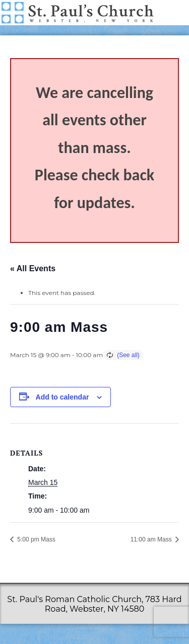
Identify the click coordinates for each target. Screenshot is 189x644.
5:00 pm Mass (36, 539)
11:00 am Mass (152, 539)
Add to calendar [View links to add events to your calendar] (62, 397)
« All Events (33, 268)
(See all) (128, 355)
